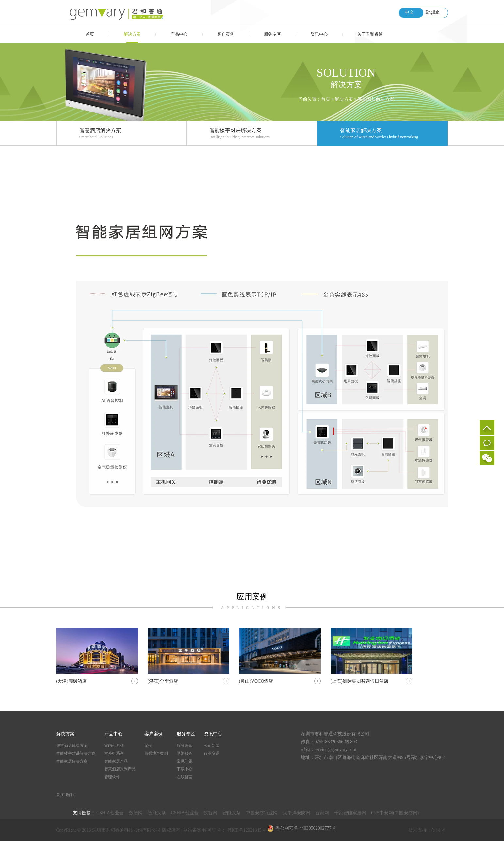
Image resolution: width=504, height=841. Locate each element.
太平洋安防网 (297, 813)
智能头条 (157, 813)
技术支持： (420, 830)
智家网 (322, 813)
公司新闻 (212, 746)
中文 (409, 12)
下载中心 (185, 769)
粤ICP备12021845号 (247, 830)
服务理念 (185, 746)
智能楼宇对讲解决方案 (263, 134)
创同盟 (438, 830)
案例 (148, 746)
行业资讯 (212, 753)
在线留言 (487, 443)
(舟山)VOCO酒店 (280, 656)
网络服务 (185, 753)
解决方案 (132, 34)
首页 (90, 34)
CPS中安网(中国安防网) (395, 813)
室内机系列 (114, 746)
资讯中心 (319, 34)
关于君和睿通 (370, 34)
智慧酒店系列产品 (120, 769)
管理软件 (112, 777)
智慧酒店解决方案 (133, 134)
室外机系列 (114, 753)
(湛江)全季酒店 (188, 656)
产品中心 (179, 34)
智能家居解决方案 (376, 99)
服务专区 (272, 34)
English (433, 12)
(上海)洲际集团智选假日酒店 (371, 656)
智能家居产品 (116, 761)
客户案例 (226, 34)
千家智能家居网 (350, 813)
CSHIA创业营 (110, 813)
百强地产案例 (156, 753)
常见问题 (185, 761)
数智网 (136, 813)
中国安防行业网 (262, 813)
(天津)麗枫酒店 (97, 656)
